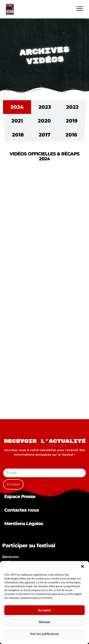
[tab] (17, 107)
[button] (83, 566)
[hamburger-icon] (80, 9)
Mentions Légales (24, 524)
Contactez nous (22, 510)
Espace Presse (20, 496)
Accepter (44, 610)
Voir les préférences (45, 634)
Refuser (44, 622)
